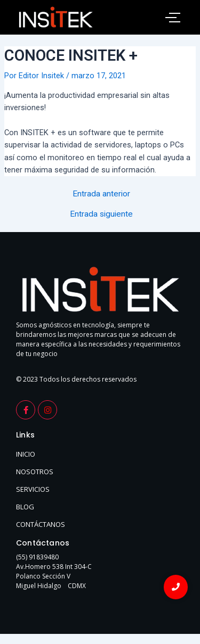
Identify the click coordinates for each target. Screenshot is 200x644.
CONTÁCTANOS (41, 524)
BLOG (25, 507)
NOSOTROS (35, 472)
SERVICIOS (33, 489)
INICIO (26, 454)
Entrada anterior (101, 194)
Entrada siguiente (101, 214)
